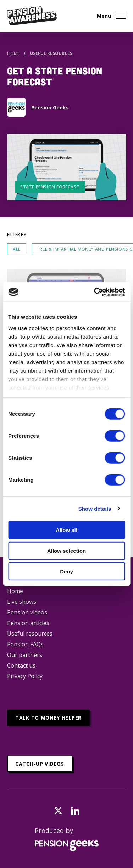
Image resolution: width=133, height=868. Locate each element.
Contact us (21, 665)
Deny (66, 571)
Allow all (66, 530)
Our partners (25, 655)
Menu (111, 16)
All (17, 249)
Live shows (22, 602)
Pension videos (27, 612)
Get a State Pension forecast (55, 76)
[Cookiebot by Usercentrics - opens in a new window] (95, 292)
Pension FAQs (25, 644)
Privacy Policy (25, 676)
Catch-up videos (40, 764)
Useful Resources (51, 53)
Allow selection (66, 551)
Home (13, 53)
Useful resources (30, 634)
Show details (95, 508)
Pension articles (28, 623)
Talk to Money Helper (48, 718)
